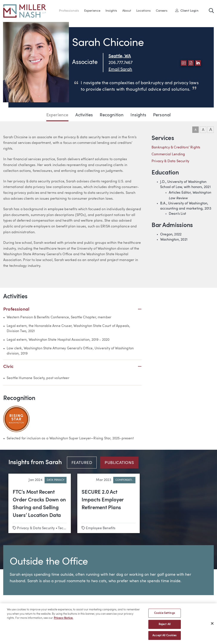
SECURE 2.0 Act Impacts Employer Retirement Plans (103, 500)
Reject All (165, 626)
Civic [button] (72, 367)
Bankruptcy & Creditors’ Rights (176, 148)
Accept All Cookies (164, 638)
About (127, 11)
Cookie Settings (165, 615)
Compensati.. (124, 480)
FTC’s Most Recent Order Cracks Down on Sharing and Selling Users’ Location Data (39, 504)
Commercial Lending (168, 154)
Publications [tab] (119, 463)
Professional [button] (72, 309)
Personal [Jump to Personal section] (162, 115)
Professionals (69, 11)
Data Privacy (56, 480)
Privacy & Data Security (170, 161)
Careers (162, 11)
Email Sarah (120, 70)
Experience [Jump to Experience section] (57, 115)
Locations (143, 11)
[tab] (84, 463)
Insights (111, 11)
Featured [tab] (82, 463)
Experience (92, 11)
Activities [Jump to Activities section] (84, 115)
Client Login (187, 11)
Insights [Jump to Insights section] (138, 115)
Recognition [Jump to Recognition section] (112, 115)
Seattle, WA (120, 56)
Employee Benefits (101, 528)
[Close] (212, 626)
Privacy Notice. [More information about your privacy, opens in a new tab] (64, 620)
